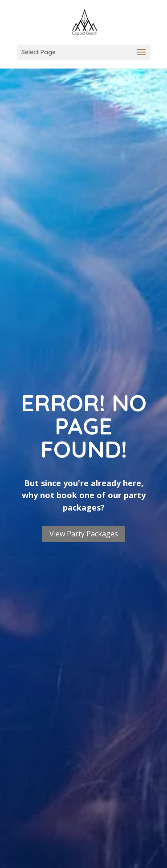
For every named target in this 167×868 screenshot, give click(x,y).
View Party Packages (84, 534)
